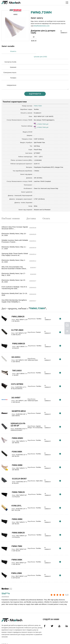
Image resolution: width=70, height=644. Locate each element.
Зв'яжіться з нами (6, 624)
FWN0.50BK (16, 518)
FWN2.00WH (16, 396)
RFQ (62, 277)
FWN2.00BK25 (17, 302)
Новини (4, 629)
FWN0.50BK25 (17, 491)
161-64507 (15, 356)
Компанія (13, 62)
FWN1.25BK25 (17, 275)
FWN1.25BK (16, 531)
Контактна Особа (10, 56)
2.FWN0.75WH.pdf (43, 122)
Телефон (13, 72)
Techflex (36, 104)
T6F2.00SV (16, 329)
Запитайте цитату (5, 615)
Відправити (35, 88)
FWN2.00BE (16, 423)
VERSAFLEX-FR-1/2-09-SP (17, 382)
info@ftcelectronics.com (42, 26)
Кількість (13, 51)
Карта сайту (6, 636)
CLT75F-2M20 (16, 288)
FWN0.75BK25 (17, 450)
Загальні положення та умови (7, 604)
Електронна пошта (10, 67)
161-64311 (15, 315)
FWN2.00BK (16, 477)
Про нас (4, 620)
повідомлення (12, 80)
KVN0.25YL (16, 464)
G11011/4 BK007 (15, 437)
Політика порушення (6, 610)
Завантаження (7, 633)
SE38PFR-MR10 (18, 369)
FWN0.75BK (16, 504)
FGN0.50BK (16, 410)
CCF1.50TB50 (16, 342)
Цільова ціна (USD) (43, 51)
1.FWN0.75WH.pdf (43, 119)
